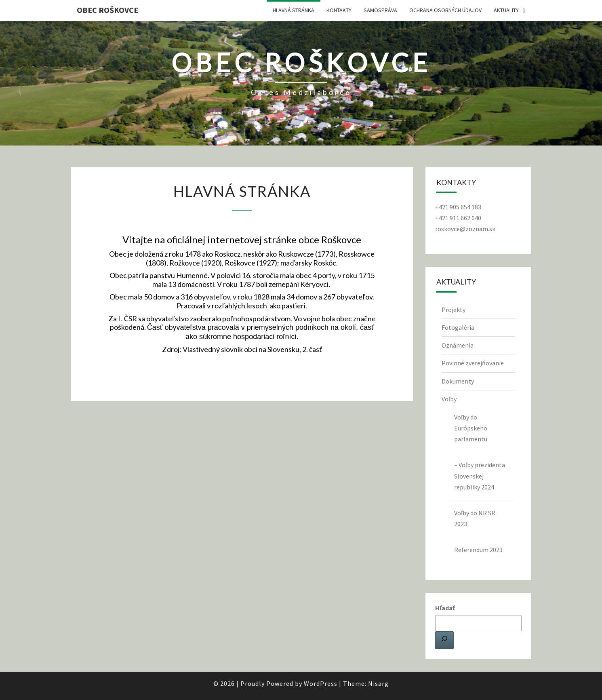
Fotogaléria (458, 327)
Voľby (449, 399)
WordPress (321, 683)
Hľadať (445, 608)
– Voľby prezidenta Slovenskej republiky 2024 (480, 476)
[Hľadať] (444, 640)
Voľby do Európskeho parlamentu (471, 428)
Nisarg (378, 683)
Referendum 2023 (478, 550)
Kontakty (339, 10)
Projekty (454, 310)
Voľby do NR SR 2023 (475, 518)
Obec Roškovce (107, 10)
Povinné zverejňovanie (473, 363)
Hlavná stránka (294, 10)
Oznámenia (458, 345)
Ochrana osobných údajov (445, 10)
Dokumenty (458, 381)
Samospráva (380, 10)
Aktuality (506, 10)
